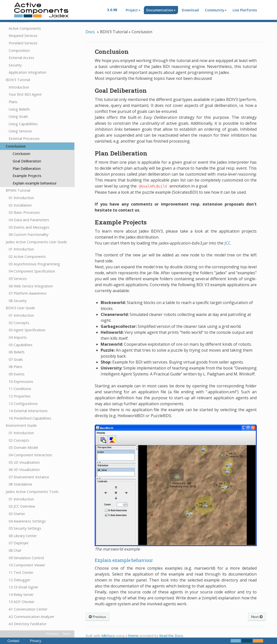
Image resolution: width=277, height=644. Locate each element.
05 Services (18, 269)
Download (190, 10)
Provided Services (23, 33)
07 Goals (16, 350)
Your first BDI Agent (25, 85)
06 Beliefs (17, 342)
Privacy (35, 641)
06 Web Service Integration (31, 276)
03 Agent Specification (27, 320)
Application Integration (28, 63)
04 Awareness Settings (27, 511)
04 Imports (18, 328)
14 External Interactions (28, 401)
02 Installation (20, 196)
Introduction (19, 77)
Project (133, 10)
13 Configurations (23, 394)
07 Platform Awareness (28, 284)
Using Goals (18, 107)
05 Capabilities (21, 335)
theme (133, 636)
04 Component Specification (32, 261)
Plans (13, 92)
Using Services (20, 121)
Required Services (23, 26)
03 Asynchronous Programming (34, 254)
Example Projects (27, 166)
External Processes (24, 129)
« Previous (52, 634)
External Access (21, 48)
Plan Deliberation (27, 159)
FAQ (9, 622)
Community (216, 10)
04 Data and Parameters (29, 210)
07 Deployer (19, 533)
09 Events (17, 364)
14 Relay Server (21, 585)
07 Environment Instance (29, 467)
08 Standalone (20, 475)
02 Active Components (27, 247)
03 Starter (17, 504)
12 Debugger (19, 570)
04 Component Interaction (30, 445)
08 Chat (15, 541)
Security (15, 55)
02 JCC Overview (22, 497)
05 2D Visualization (24, 453)
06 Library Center (23, 526)
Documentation (161, 10)
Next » (67, 634)
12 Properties (20, 386)
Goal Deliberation (27, 151)
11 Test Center (21, 563)
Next (257, 617)
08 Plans (15, 357)
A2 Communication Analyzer (31, 607)
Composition (19, 41)
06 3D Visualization (24, 460)
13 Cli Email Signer (23, 577)
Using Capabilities (23, 114)
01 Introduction (21, 188)
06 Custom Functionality (29, 225)
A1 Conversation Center (28, 599)
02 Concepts (19, 313)
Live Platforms (245, 10)
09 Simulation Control (26, 548)
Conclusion (16, 137)
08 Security (18, 291)
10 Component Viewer (27, 555)
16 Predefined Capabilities (30, 409)
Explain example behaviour (35, 173)
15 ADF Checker (22, 592)
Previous (97, 617)
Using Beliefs (19, 100)
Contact (13, 641)
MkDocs (108, 636)
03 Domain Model (23, 438)
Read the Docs (171, 636)
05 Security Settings (25, 519)
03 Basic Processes (24, 203)
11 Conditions (20, 379)
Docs (90, 32)
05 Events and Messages (29, 218)
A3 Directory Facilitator (28, 614)
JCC (228, 243)
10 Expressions (21, 372)
